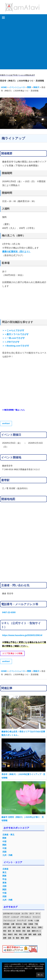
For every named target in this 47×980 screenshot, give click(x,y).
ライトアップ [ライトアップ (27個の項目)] (22, 921)
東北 (4, 872)
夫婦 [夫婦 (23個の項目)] (24, 927)
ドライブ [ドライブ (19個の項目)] (6, 917)
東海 (4, 883)
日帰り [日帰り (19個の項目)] (40, 927)
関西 (4, 845)
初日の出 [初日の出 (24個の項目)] (19, 924)
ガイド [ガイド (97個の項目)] (32, 914)
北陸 (4, 886)
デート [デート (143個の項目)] (38, 914)
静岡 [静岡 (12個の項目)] (27, 938)
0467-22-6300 (9, 612)
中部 (4, 842)
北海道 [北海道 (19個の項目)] (31, 924)
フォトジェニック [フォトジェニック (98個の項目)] (9, 921)
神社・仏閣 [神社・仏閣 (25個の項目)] (23, 934)
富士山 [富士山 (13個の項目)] (34, 927)
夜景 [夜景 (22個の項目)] (14, 927)
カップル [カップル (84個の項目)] (25, 914)
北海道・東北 (8, 835)
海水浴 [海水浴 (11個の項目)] (18, 931)
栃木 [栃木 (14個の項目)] (10, 931)
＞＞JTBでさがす (11, 342)
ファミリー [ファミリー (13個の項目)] (36, 917)
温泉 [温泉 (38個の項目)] (29, 931)
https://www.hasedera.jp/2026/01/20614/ (22, 635)
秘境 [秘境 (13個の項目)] (35, 934)
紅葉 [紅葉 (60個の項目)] (39, 934)
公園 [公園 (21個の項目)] (13, 924)
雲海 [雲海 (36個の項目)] (22, 938)
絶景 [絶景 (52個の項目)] (5, 938)
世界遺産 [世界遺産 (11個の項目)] (6, 924)
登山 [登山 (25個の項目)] (5, 934)
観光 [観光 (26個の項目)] (18, 938)
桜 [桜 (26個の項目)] (14, 931)
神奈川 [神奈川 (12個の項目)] (10, 934)
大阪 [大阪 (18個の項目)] (19, 927)
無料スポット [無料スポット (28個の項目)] (36, 931)
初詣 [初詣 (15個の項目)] (25, 924)
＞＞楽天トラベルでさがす (15, 334)
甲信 (4, 879)
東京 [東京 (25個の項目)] (5, 931)
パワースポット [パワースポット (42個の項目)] (26, 917)
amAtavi (6, 423)
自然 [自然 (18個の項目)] (10, 938)
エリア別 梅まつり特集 (12, 653)
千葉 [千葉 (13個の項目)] (36, 924)
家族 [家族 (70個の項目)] (28, 927)
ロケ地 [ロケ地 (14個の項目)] (30, 921)
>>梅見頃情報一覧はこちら (13, 410)
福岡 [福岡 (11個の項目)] (30, 934)
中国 (4, 848)
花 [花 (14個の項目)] (14, 938)
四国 (4, 852)
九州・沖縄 (7, 855)
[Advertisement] (23, 46)
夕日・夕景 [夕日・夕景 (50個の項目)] (7, 927)
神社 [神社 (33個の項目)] (16, 934)
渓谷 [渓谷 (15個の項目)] (24, 931)
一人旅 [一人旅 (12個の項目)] (36, 921)
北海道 (5, 869)
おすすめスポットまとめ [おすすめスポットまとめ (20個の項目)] (12, 914)
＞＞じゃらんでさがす (13, 330)
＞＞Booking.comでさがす (16, 346)
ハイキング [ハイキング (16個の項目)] (15, 917)
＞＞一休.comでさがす (14, 338)
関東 (4, 838)
